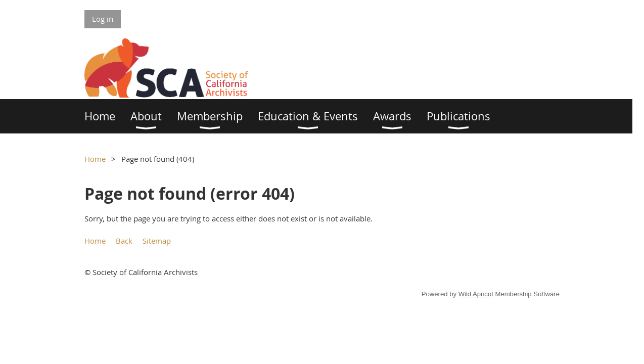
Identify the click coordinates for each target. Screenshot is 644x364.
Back (124, 241)
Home (95, 159)
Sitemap (157, 241)
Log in (103, 19)
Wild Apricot (476, 294)
